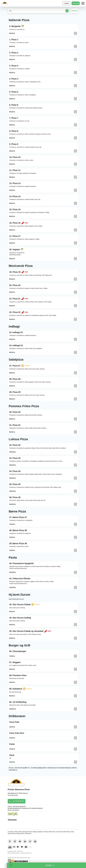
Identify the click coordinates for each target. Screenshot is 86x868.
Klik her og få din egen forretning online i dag (19, 858)
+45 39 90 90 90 (17, 801)
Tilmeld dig (76, 3)
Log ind (66, 3)
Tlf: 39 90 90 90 (13, 795)
